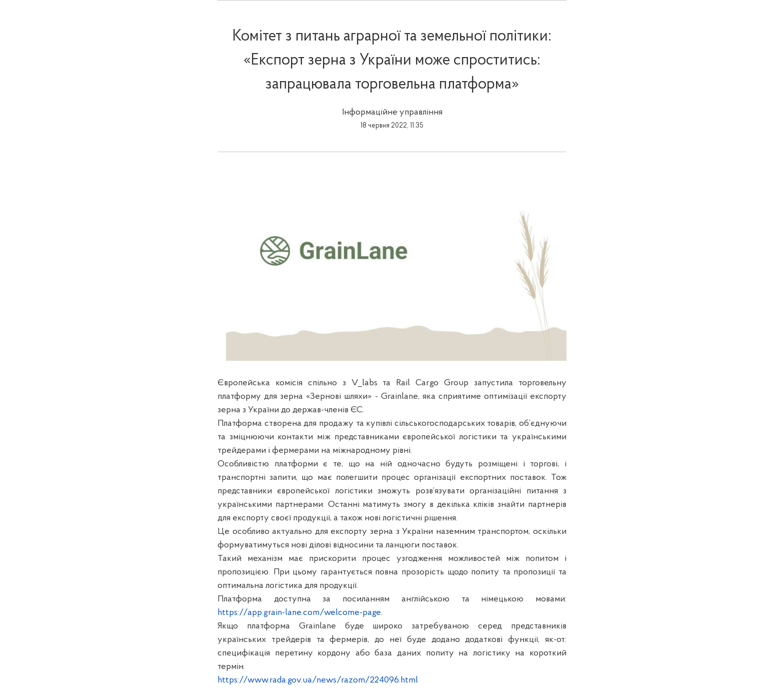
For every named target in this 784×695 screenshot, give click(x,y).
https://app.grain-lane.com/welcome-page (299, 613)
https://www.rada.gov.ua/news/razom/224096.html (318, 680)
